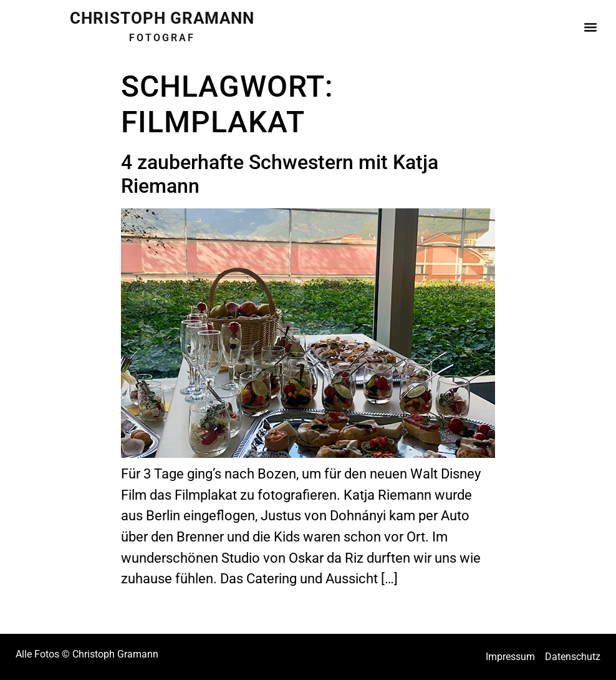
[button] (590, 24)
